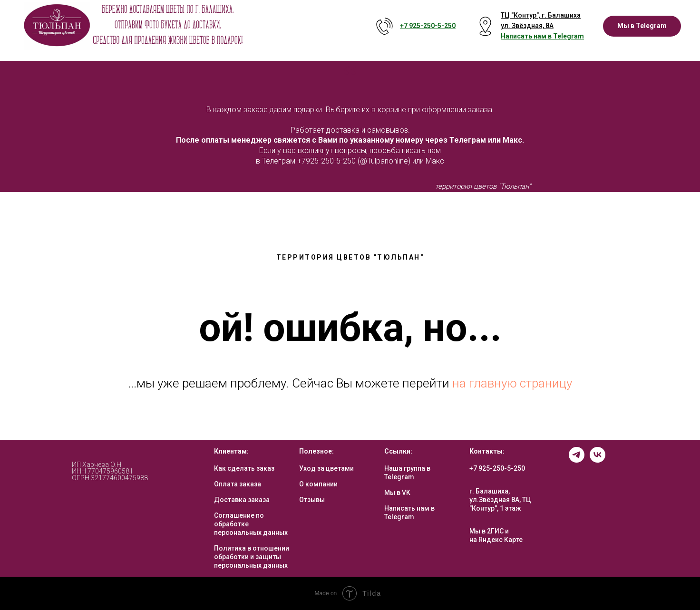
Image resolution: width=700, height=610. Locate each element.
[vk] (598, 460)
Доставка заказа (242, 500)
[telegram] (577, 460)
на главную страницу (512, 383)
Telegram (569, 36)
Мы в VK (397, 493)
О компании (318, 484)
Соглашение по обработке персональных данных (251, 524)
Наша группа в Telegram (407, 473)
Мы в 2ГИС (486, 531)
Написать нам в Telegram (409, 513)
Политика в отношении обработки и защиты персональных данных (252, 557)
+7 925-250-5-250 (497, 468)
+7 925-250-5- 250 (428, 26)
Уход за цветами (326, 468)
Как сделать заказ (244, 468)
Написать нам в (527, 36)
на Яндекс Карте (496, 540)
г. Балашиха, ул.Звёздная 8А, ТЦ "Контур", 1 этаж (500, 500)
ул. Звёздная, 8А (527, 26)
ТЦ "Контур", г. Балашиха (541, 15)
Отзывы (312, 500)
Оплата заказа (238, 484)
